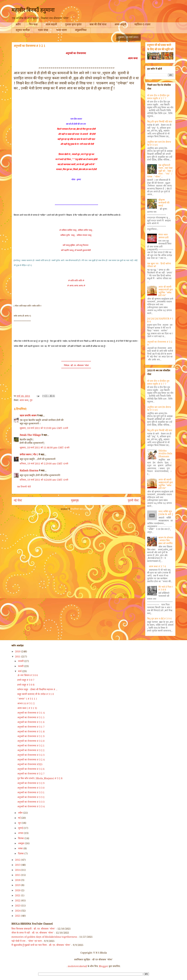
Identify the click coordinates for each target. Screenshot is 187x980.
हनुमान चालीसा (23, 31)
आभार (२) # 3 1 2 (26, 704)
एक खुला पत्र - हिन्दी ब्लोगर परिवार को (159, 265)
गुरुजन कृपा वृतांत (73, 25)
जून (20, 823)
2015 (18, 875)
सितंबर (21, 839)
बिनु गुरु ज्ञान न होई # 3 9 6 (159, 619)
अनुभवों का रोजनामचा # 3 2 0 (31, 741)
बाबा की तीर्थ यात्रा (98, 25)
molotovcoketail (77, 967)
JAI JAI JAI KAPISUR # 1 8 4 (160, 320)
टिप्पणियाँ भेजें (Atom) (81, 510)
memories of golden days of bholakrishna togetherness (44, 937)
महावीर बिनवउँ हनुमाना (33, 11)
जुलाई (21, 828)
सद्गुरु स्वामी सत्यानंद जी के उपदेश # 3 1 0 (36, 695)
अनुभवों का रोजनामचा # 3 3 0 (31, 788)
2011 (18, 657)
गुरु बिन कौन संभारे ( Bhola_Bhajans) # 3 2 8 (40, 779)
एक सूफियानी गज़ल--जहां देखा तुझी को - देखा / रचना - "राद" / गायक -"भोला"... (160, 171)
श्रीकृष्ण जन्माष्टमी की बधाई (164, 203)
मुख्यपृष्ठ (75, 501)
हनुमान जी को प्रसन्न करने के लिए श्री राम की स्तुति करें (160, 48)
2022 (18, 901)
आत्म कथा (24, 401)
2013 (18, 865)
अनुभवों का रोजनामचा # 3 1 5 (31, 718)
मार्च (20, 672)
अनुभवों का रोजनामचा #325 (30, 765)
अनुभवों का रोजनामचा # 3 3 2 (31, 798)
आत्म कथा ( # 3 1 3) (27, 709)
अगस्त (21, 834)
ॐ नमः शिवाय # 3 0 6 (28, 676)
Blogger (104, 967)
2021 (18, 896)
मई (20, 818)
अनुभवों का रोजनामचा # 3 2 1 (31, 746)
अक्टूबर (21, 844)
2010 (18, 652)
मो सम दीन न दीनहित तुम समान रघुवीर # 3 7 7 (158, 97)
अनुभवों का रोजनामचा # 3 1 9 (31, 737)
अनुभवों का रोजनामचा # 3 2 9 (160, 344)
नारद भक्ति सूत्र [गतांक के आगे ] (166, 513)
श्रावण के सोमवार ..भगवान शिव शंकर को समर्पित (166, 541)
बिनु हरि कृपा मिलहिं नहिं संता (160, 122)
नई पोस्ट (18, 501)
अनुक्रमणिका (81, 31)
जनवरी (21, 662)
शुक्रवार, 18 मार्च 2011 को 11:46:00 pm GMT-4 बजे (45, 448)
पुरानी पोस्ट (133, 501)
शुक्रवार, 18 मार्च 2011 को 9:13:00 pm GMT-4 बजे (44, 429)
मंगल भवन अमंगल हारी (163, 236)
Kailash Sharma (29, 471)
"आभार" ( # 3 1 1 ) (27, 699)
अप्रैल (21, 813)
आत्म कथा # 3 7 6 (157, 567)
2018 (18, 881)
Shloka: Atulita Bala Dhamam (165, 454)
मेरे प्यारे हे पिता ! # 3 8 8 (166, 589)
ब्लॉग (18, 25)
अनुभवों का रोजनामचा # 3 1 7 (31, 727)
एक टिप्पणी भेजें (24, 487)
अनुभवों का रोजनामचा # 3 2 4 (31, 760)
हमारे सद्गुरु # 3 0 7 (26, 680)
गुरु (31, 401)
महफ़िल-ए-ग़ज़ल (142, 25)
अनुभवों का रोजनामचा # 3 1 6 (31, 723)
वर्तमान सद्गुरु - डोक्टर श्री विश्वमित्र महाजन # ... (37, 690)
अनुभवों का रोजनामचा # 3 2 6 (31, 769)
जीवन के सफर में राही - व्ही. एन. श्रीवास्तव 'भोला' (33, 933)
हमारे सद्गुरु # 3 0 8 (26, 685)
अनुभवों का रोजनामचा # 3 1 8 (31, 732)
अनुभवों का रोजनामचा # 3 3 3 (31, 802)
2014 (18, 870)
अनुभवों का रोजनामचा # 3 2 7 (31, 774)
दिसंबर (21, 854)
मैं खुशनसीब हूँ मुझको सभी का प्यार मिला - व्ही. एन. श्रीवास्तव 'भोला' (41, 945)
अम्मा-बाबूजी (120, 25)
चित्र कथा (33, 25)
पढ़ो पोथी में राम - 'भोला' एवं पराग (27, 941)
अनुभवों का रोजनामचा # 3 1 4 (31, 713)
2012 (18, 860)
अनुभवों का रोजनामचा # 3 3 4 (31, 807)
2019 (18, 886)
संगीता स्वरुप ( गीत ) (29, 455)
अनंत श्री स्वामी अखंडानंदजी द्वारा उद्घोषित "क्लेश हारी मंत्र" (166, 292)
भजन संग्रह (43, 31)
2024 (18, 911)
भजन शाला (61, 31)
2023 (18, 906)
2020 (18, 891)
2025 (18, 916)
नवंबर (21, 849)
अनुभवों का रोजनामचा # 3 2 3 (31, 755)
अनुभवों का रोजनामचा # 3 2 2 (31, 751)
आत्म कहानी (51, 25)
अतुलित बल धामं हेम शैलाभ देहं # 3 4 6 (159, 144)
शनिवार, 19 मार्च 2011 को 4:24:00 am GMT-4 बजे (44, 480)
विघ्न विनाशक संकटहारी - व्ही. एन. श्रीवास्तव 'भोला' (33, 929)
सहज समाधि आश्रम (28, 416)
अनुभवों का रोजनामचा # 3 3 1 (31, 793)
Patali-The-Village (30, 435)
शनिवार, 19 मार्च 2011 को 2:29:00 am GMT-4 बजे (44, 464)
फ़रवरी (21, 667)
